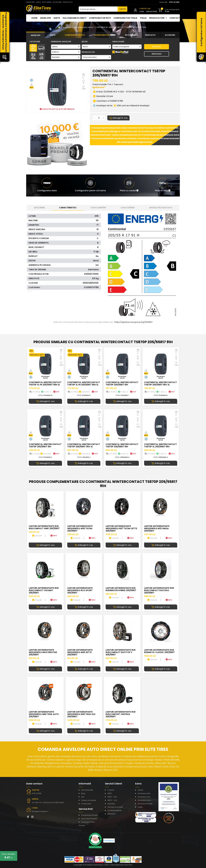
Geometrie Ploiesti (89, 819)
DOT (56, 392)
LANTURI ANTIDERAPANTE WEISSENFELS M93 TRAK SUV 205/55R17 (81, 714)
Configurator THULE (125, 18)
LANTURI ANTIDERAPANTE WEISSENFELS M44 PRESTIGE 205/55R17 (43, 652)
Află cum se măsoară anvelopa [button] (131, 106)
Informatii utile (87, 790)
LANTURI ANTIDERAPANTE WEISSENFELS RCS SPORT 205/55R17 (80, 590)
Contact (175, 18)
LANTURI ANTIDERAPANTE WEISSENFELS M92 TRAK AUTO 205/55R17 (44, 714)
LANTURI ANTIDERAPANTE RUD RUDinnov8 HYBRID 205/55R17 (121, 589)
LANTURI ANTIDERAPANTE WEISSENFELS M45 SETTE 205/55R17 (80, 652)
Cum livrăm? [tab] (128, 208)
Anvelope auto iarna (83, 27)
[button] (129, 185)
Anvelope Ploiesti (145, 804)
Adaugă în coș (118, 118)
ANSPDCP (111, 814)
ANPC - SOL (112, 800)
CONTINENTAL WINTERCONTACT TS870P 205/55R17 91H (121, 27)
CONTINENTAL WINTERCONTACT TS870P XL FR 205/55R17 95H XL (45, 383)
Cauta (157, 47)
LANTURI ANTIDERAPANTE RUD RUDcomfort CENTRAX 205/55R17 (121, 714)
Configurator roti (100, 18)
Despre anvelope (89, 800)
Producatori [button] (158, 18)
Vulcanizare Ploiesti (74, 18)
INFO (54, 536)
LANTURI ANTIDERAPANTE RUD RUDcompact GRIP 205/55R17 (44, 527)
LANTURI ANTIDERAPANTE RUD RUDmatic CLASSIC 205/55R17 (159, 651)
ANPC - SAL (112, 797)
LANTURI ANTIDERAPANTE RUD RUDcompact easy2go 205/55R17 (159, 590)
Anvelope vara (144, 797)
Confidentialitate (115, 810)
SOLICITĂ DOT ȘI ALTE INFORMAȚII (57, 109)
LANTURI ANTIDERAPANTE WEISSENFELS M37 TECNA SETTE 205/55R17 (121, 528)
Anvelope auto (144, 793)
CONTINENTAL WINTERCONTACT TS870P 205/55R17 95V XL (160, 383)
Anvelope (45, 18)
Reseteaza (157, 54)
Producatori (86, 804)
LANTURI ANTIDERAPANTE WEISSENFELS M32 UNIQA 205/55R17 (157, 528)
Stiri (83, 797)
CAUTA (122, 9)
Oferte (140, 790)
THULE (143, 18)
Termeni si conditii (115, 807)
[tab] (35, 35)
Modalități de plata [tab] (161, 208)
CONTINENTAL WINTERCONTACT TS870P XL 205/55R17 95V (160, 445)
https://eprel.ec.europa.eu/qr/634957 (133, 322)
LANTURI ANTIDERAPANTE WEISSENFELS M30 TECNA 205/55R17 (80, 528)
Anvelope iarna (144, 800)
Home (34, 18)
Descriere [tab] (39, 208)
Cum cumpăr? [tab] (98, 208)
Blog (83, 793)
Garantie (111, 804)
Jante (57, 18)
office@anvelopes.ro (40, 811)
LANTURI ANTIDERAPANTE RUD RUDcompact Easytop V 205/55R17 (121, 652)
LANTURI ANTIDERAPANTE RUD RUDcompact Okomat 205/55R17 (44, 590)
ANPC (110, 793)
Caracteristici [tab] (68, 208)
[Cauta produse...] (98, 9)
